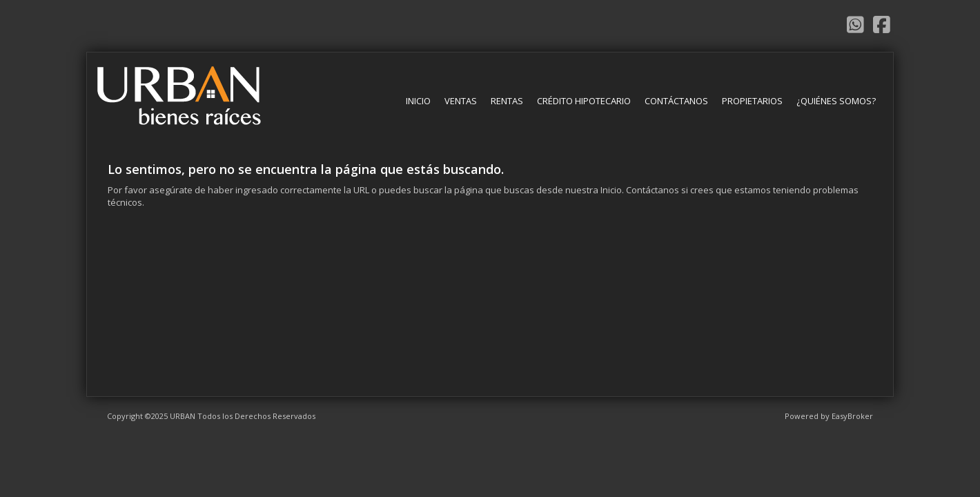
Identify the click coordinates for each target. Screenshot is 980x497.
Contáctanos (676, 101)
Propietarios (752, 101)
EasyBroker (852, 416)
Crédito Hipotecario (584, 101)
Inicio (418, 101)
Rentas (507, 101)
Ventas (461, 101)
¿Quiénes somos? (836, 101)
